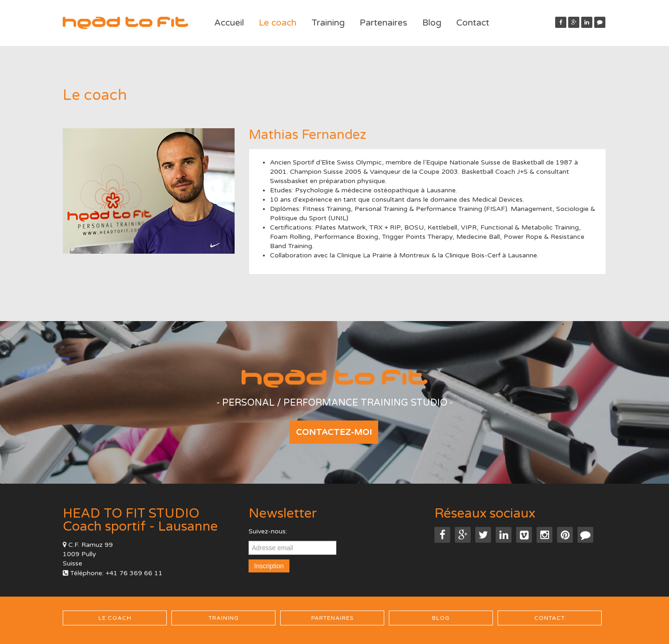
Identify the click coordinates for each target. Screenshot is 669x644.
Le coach (278, 23)
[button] (600, 22)
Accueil (229, 23)
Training (328, 23)
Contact (473, 23)
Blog (432, 23)
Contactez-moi (334, 432)
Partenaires (384, 23)
